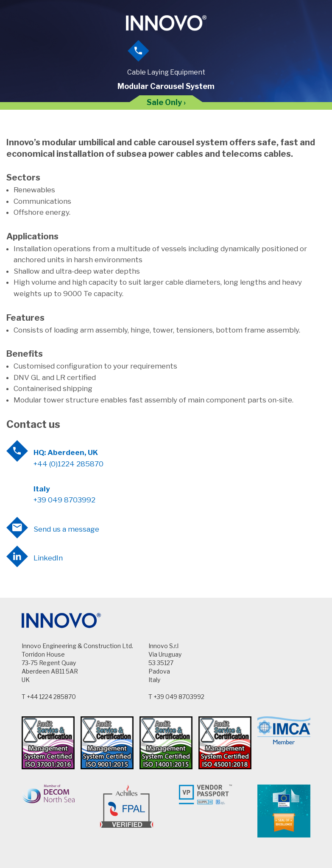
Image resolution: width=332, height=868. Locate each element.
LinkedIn (48, 558)
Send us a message (66, 529)
